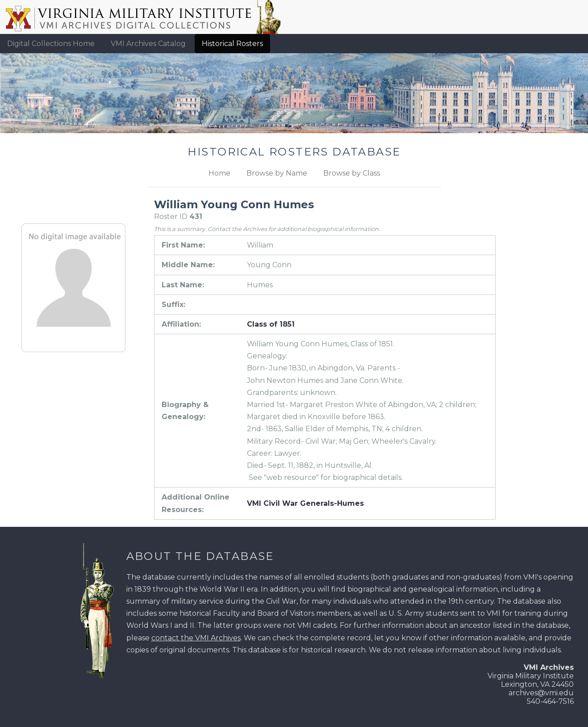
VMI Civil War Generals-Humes (305, 503)
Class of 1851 (271, 324)
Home (219, 173)
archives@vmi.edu (541, 693)
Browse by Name (277, 173)
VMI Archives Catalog (148, 44)
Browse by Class (352, 173)
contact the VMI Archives (196, 638)
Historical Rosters (232, 44)
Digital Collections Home (51, 44)
